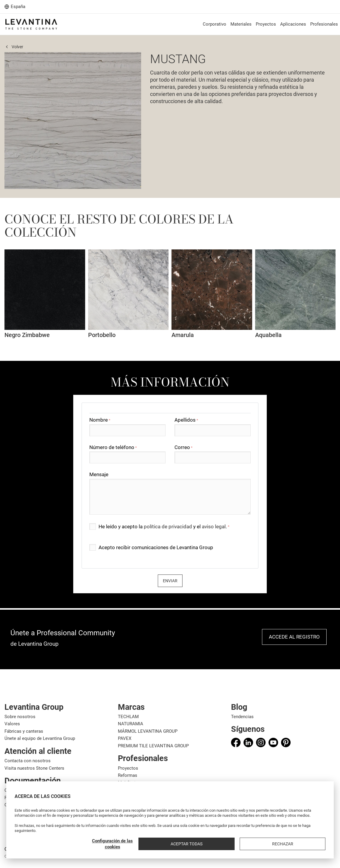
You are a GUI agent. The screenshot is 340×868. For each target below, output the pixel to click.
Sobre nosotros (20, 717)
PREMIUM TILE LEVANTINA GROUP (153, 746)
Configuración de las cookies (221, 844)
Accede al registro (294, 637)
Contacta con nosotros (28, 761)
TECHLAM (128, 717)
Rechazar (310, 844)
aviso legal (214, 527)
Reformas (128, 775)
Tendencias (242, 717)
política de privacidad (168, 527)
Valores (12, 724)
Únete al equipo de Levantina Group (40, 738)
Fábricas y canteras (24, 731)
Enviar (170, 581)
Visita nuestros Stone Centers (34, 768)
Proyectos (128, 768)
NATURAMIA (131, 724)
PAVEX (125, 738)
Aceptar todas (268, 844)
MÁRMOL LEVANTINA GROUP (148, 731)
